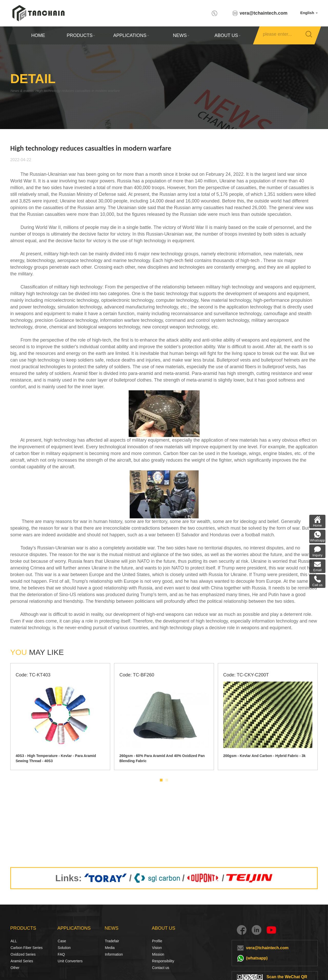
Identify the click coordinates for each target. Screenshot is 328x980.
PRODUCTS (81, 35)
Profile (157, 941)
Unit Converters (70, 961)
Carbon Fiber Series (16, 948)
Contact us (161, 968)
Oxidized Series (23, 954)
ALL (14, 941)
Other (15, 968)
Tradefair (112, 941)
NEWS (181, 35)
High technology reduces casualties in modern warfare (96, 91)
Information (114, 954)
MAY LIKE (37, 652)
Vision (157, 948)
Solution (63, 948)
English (309, 13)
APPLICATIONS (131, 35)
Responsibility (163, 961)
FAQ (61, 954)
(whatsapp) (257, 958)
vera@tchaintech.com (264, 13)
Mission (158, 954)
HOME (38, 35)
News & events (24, 91)
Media (110, 948)
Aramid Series (22, 961)
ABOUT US (227, 35)
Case (62, 941)
